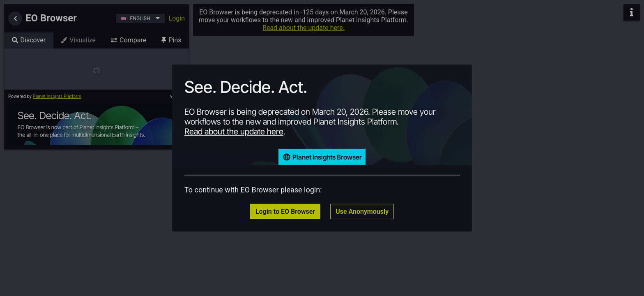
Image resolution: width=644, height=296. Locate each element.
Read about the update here (234, 132)
